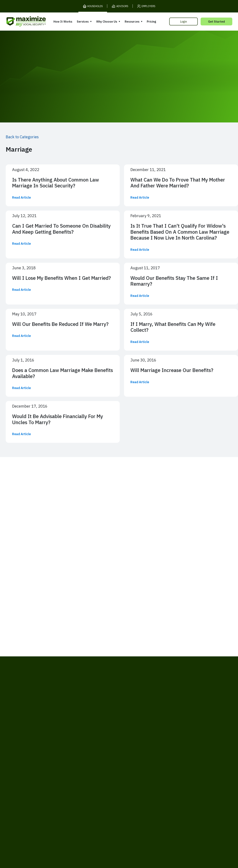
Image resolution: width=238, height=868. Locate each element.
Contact (192, 810)
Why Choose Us (107, 22)
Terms (45, 810)
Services (83, 22)
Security (91, 810)
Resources (132, 22)
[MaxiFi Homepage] (19, 21)
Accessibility (111, 810)
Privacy (60, 810)
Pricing (151, 22)
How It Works (63, 22)
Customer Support (168, 810)
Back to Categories (22, 137)
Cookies (75, 810)
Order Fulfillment (137, 810)
